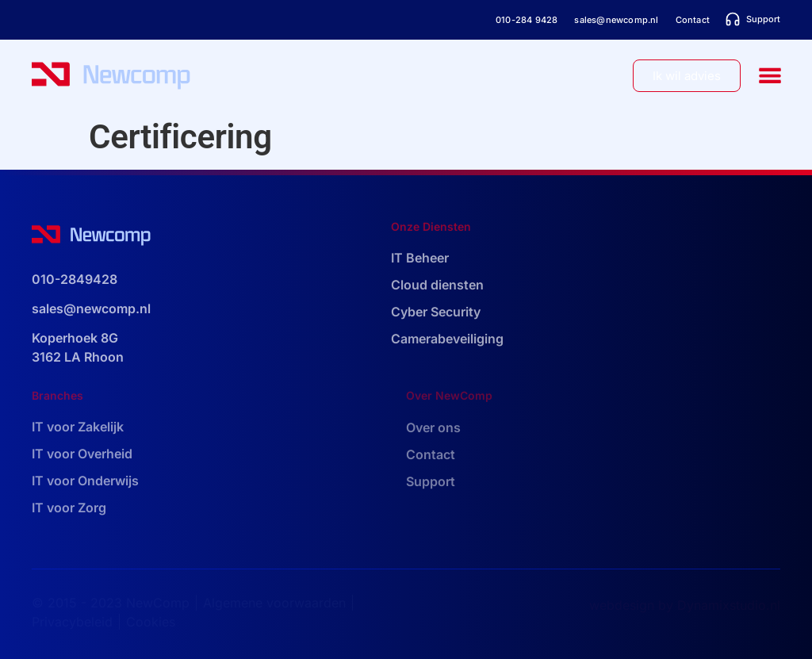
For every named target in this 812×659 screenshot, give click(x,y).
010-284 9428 (527, 20)
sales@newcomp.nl (616, 20)
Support (431, 481)
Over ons (433, 427)
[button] (770, 76)
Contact (693, 20)
